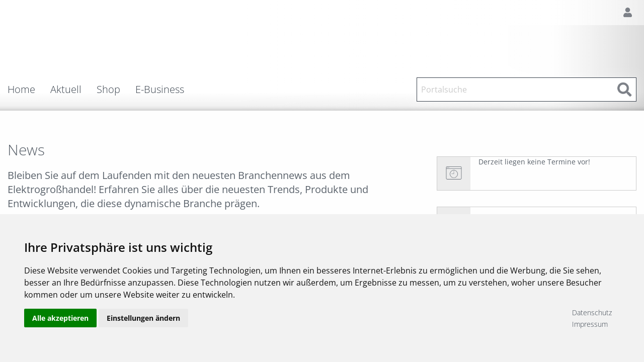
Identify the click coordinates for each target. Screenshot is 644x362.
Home (21, 89)
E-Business (160, 89)
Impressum (590, 324)
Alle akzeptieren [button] (60, 318)
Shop (108, 89)
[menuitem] (29, 89)
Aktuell (66, 89)
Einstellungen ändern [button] (143, 318)
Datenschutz (592, 312)
